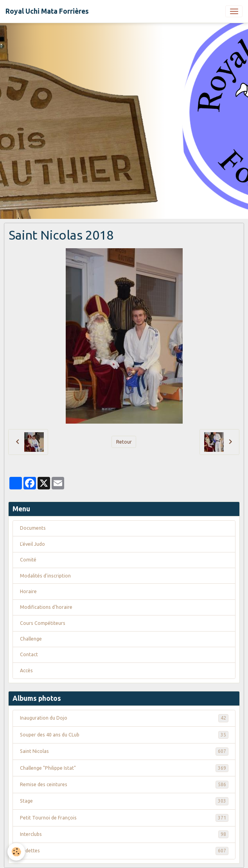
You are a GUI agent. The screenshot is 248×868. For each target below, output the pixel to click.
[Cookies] (17, 852)
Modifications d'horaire (46, 607)
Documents (33, 528)
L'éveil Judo (32, 544)
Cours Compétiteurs (43, 623)
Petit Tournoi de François (124, 818)
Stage (124, 801)
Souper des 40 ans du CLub (124, 735)
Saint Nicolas (124, 751)
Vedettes (124, 851)
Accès (26, 670)
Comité (28, 560)
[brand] (47, 11)
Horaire (28, 591)
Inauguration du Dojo (124, 718)
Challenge (31, 639)
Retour (124, 442)
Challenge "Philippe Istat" (124, 768)
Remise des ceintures (124, 785)
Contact (29, 654)
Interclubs (124, 834)
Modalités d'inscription (45, 576)
